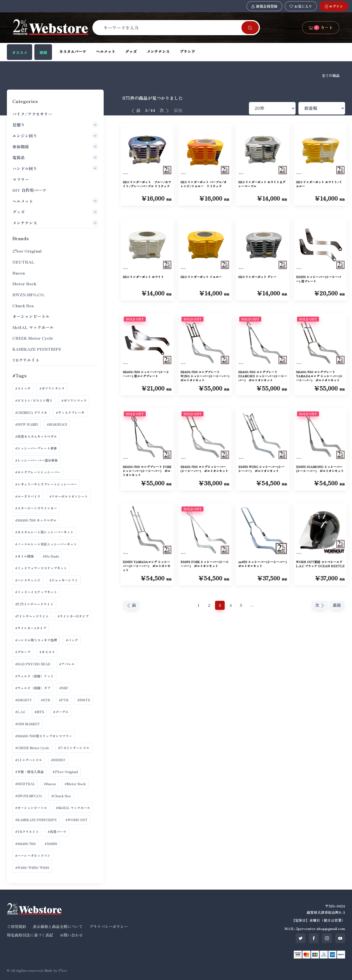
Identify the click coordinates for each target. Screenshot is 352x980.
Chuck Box (23, 305)
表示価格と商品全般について (58, 926)
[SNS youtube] (340, 938)
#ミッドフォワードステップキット (41, 568)
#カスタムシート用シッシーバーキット (44, 532)
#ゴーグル (61, 712)
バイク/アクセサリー (32, 114)
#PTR (64, 700)
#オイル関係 (24, 556)
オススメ (20, 52)
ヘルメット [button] (55, 201)
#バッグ (72, 640)
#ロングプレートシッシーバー (38, 472)
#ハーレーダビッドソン (33, 855)
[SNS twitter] (301, 938)
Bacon (19, 273)
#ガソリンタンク (52, 388)
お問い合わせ (71, 935)
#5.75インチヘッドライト (34, 604)
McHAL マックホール (33, 327)
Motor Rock (24, 283)
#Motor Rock (75, 784)
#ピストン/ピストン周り (34, 400)
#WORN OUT (76, 820)
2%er (63, 970)
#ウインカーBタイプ (73, 616)
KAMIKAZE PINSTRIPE (37, 349)
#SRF (64, 688)
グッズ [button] (55, 212)
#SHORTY (24, 700)
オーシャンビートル (31, 316)
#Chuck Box (61, 796)
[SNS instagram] (327, 938)
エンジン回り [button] (55, 136)
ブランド (187, 51)
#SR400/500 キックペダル (36, 520)
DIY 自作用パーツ (29, 190)
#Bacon (50, 784)
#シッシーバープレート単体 (36, 448)
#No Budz (51, 556)
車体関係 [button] (55, 146)
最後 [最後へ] (178, 110)
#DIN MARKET (28, 724)
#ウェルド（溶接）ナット (34, 676)
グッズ (131, 51)
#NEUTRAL (25, 784)
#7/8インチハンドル (74, 748)
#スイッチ (23, 388)
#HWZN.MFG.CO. (29, 796)
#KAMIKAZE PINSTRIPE (36, 820)
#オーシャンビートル (31, 808)
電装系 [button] (55, 157)
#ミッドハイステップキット (36, 592)
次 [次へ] (164, 110)
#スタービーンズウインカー (36, 508)
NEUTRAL (23, 262)
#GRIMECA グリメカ (31, 412)
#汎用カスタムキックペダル (36, 436)
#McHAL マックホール (73, 808)
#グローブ (23, 652)
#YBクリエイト (27, 831)
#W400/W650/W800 (32, 867)
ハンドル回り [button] (55, 168)
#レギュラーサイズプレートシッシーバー (46, 484)
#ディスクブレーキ (70, 412)
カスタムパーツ (73, 51)
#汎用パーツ (57, 831)
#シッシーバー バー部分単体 (36, 460)
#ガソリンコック (74, 400)
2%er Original (27, 251)
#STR (45, 700)
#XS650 (51, 844)
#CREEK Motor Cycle (32, 748)
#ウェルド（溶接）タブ (33, 688)
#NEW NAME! (27, 424)
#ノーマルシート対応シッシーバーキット (46, 544)
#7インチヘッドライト (32, 616)
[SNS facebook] (314, 938)
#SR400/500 (25, 844)
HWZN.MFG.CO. (28, 294)
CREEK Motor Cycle (33, 338)
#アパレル (67, 664)
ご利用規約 (16, 926)
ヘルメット (106, 51)
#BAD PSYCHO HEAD (33, 664)
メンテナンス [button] (55, 223)
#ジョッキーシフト (64, 580)
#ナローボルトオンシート (68, 496)
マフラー (21, 179)
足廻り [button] (55, 125)
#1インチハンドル (29, 760)
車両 (43, 52)
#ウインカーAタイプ (31, 628)
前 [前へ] (136, 110)
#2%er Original (65, 772)
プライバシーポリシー (109, 926)
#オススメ (47, 652)
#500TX (84, 700)
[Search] (170, 27)
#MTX (39, 712)
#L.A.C (20, 712)
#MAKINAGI (57, 424)
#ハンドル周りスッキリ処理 (36, 640)
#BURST (58, 760)
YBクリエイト (26, 360)
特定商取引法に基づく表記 (30, 935)
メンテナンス (158, 51)
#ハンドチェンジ (28, 580)
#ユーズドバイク (28, 496)
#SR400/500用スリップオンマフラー (44, 736)
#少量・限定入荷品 (29, 772)
